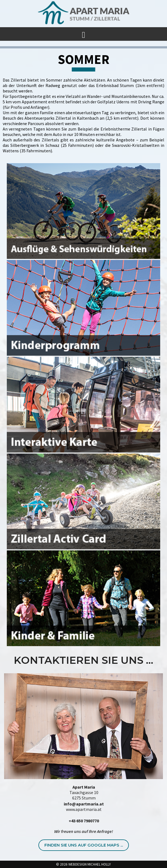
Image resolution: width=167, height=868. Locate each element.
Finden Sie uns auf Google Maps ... (84, 845)
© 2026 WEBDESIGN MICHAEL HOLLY (83, 864)
